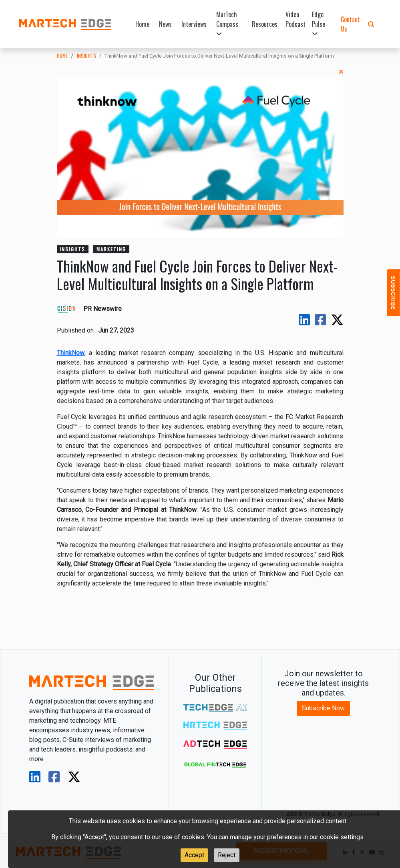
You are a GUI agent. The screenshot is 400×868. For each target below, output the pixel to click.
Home (142, 24)
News (165, 24)
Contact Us (350, 24)
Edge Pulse (319, 23)
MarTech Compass (227, 23)
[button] (371, 24)
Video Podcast (295, 19)
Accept (194, 855)
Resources (265, 24)
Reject (227, 855)
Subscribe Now (323, 708)
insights (86, 56)
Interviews (194, 24)
